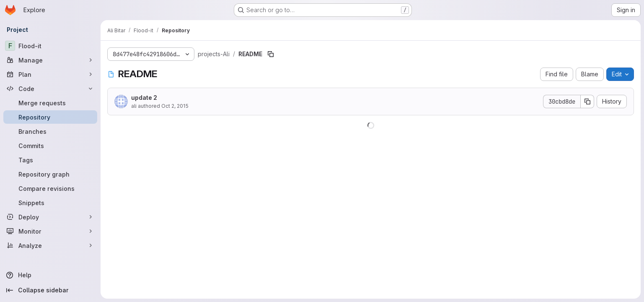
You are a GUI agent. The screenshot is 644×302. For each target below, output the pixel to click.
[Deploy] (50, 217)
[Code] (50, 89)
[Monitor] (50, 231)
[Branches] (50, 131)
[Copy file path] (271, 54)
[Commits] (50, 146)
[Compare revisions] (50, 188)
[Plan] (50, 74)
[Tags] (50, 160)
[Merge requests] (50, 103)
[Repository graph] (50, 174)
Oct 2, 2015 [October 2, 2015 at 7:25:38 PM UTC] (175, 106)
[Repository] (50, 117)
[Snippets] (50, 203)
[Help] (50, 275)
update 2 (144, 98)
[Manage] (50, 60)
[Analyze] (50, 245)
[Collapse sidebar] (50, 290)
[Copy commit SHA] (587, 102)
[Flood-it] (50, 46)
